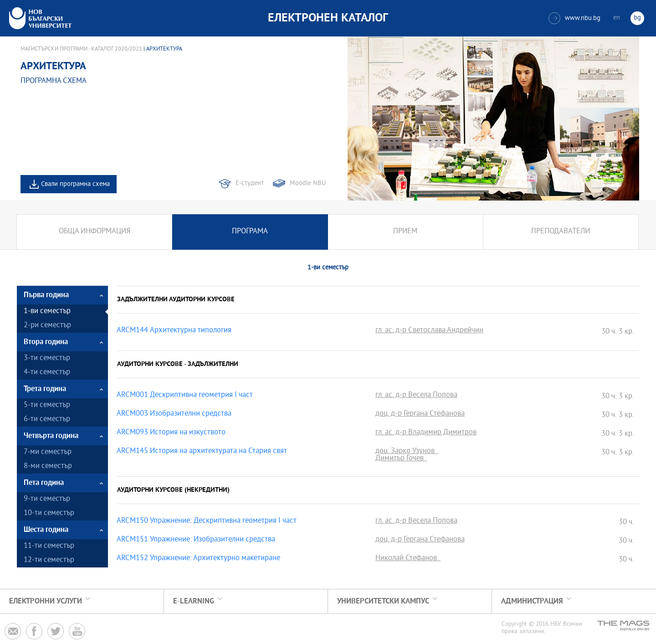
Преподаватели (561, 232)
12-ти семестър (49, 560)
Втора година (46, 342)
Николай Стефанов (408, 559)
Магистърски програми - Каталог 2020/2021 (81, 49)
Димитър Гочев (401, 459)
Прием (405, 232)
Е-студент (250, 183)
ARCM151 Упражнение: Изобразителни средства (196, 540)
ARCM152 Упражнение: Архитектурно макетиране (198, 559)
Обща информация (95, 232)
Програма (250, 232)
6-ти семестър (47, 420)
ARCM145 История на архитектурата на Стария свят (202, 452)
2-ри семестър (47, 326)
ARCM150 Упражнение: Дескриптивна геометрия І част (207, 521)
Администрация (532, 601)
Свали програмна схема (75, 184)
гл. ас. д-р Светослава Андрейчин (429, 331)
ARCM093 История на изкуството (171, 433)
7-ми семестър (48, 452)
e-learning (194, 601)
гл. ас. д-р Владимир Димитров (426, 433)
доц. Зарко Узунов (407, 452)
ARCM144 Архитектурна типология (174, 331)
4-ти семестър (47, 373)
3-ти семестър (47, 358)
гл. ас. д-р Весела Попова (416, 396)
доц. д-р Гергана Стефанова (420, 414)
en (617, 18)
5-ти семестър (47, 405)
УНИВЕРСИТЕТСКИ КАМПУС (383, 601)
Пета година (44, 483)
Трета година (45, 389)
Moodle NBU (308, 183)
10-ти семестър (49, 513)
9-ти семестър (47, 499)
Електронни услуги (46, 601)
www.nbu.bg (574, 18)
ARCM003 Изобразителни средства (174, 414)
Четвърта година (51, 436)
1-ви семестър (47, 312)
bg (637, 18)
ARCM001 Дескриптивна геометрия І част (185, 396)
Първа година (46, 295)
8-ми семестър (48, 466)
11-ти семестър (49, 546)
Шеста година (46, 530)
